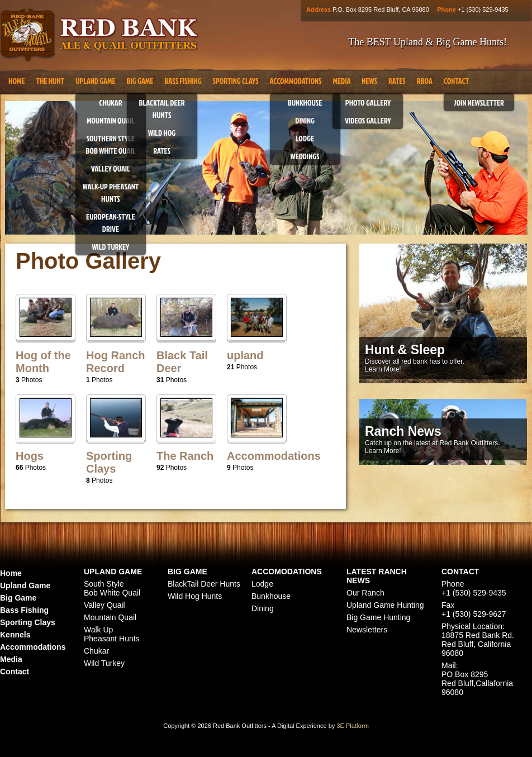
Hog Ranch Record (116, 362)
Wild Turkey (111, 247)
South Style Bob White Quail (112, 588)
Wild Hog (162, 133)
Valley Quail (111, 168)
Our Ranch (365, 593)
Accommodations (296, 81)
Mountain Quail (111, 120)
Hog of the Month (43, 362)
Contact (456, 81)
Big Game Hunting (378, 617)
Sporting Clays (236, 81)
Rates (162, 151)
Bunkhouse (305, 103)
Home (16, 81)
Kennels (15, 635)
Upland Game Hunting (385, 605)
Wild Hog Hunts (195, 596)
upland (245, 355)
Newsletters (367, 630)
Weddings (305, 156)
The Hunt (50, 81)
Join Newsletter (479, 103)
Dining (305, 120)
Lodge (305, 138)
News (369, 81)
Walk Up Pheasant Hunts (112, 634)
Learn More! (383, 369)
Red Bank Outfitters (99, 35)
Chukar (110, 103)
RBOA (425, 81)
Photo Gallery (368, 103)
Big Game (140, 81)
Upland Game (96, 81)
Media (341, 81)
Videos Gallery (368, 120)
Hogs (30, 456)
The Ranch (185, 456)
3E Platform (352, 726)
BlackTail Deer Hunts (204, 584)
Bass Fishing (183, 81)
